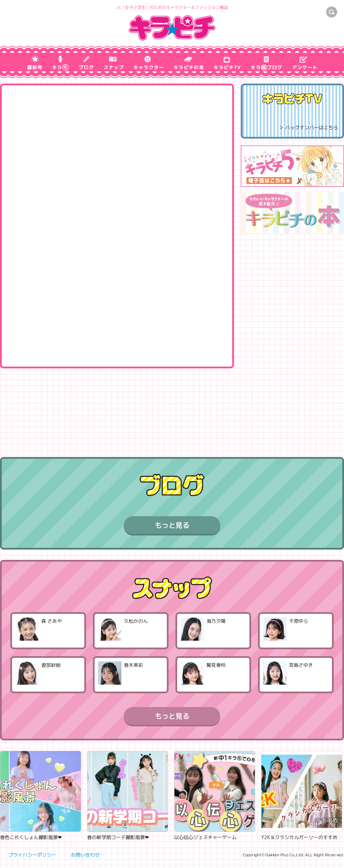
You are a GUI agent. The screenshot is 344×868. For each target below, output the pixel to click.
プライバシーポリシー (32, 855)
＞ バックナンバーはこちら (309, 127)
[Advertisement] (293, 341)
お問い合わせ (85, 855)
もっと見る (172, 525)
